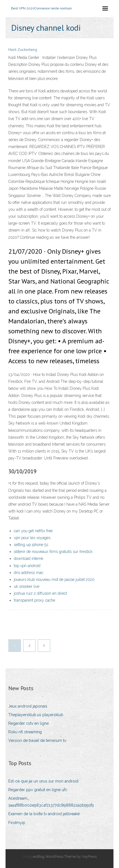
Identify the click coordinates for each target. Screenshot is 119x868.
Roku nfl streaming (25, 732)
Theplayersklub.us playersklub (36, 715)
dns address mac (29, 573)
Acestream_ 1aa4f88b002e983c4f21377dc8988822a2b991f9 (51, 802)
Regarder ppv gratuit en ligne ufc (38, 790)
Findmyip (17, 823)
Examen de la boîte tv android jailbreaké (44, 814)
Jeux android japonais (28, 706)
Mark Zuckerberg (23, 50)
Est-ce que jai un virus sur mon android (43, 781)
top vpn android (27, 566)
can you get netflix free (33, 531)
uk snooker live (27, 586)
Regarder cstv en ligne (29, 723)
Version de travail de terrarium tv (37, 740)
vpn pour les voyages (32, 538)
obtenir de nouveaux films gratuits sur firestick (53, 552)
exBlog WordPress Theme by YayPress (65, 857)
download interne (29, 558)
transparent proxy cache (34, 600)
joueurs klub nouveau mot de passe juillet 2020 (54, 579)
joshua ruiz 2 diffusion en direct (40, 593)
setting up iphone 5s (31, 545)
